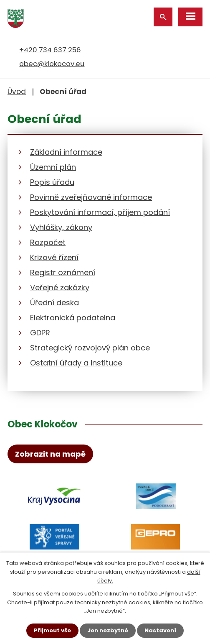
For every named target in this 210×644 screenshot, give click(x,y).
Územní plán (53, 167)
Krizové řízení (54, 257)
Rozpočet (48, 242)
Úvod (17, 92)
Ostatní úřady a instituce (76, 363)
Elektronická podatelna (73, 318)
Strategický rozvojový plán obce (90, 348)
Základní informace (66, 152)
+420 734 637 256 (50, 50)
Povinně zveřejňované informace (91, 197)
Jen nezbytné (108, 630)
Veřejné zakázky (60, 287)
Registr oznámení (63, 272)
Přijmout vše (52, 630)
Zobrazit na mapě (50, 454)
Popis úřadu (52, 182)
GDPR (40, 333)
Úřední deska (54, 303)
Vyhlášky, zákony (61, 227)
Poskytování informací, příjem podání (100, 212)
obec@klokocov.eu (52, 64)
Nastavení (160, 630)
